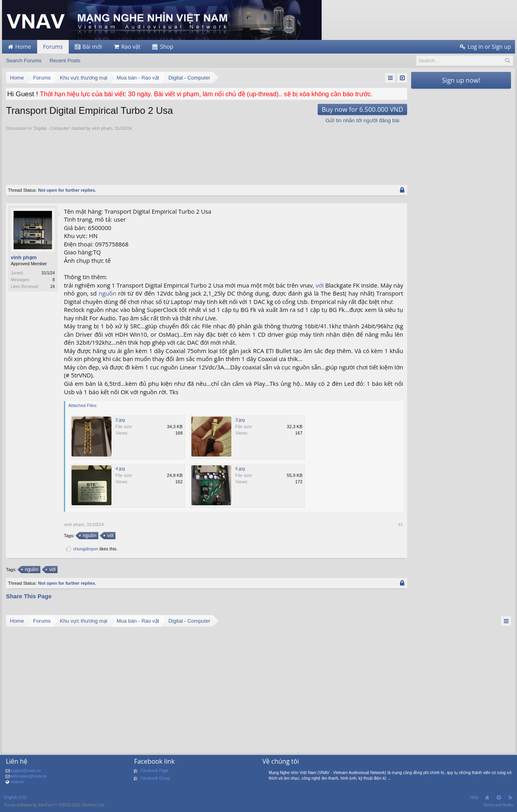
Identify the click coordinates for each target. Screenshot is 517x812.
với (320, 285)
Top (499, 798)
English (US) (15, 797)
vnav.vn (17, 782)
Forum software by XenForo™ (55, 805)
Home (487, 798)
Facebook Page (154, 771)
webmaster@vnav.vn (28, 776)
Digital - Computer (52, 128)
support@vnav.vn (25, 771)
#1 (401, 524)
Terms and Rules (498, 805)
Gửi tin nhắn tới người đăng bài (363, 120)
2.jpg (120, 420)
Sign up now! (461, 80)
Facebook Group (155, 778)
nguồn (107, 293)
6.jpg (240, 469)
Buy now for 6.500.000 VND (362, 109)
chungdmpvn (86, 549)
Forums (53, 47)
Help (474, 797)
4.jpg (120, 469)
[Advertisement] (207, 153)
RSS (510, 798)
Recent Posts (65, 61)
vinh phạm (102, 128)
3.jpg (240, 420)
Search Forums (24, 61)
